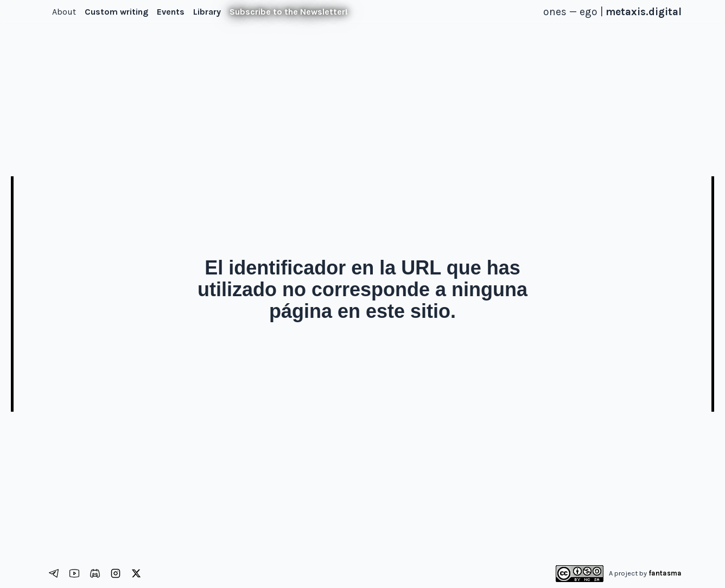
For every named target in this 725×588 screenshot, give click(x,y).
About (64, 12)
